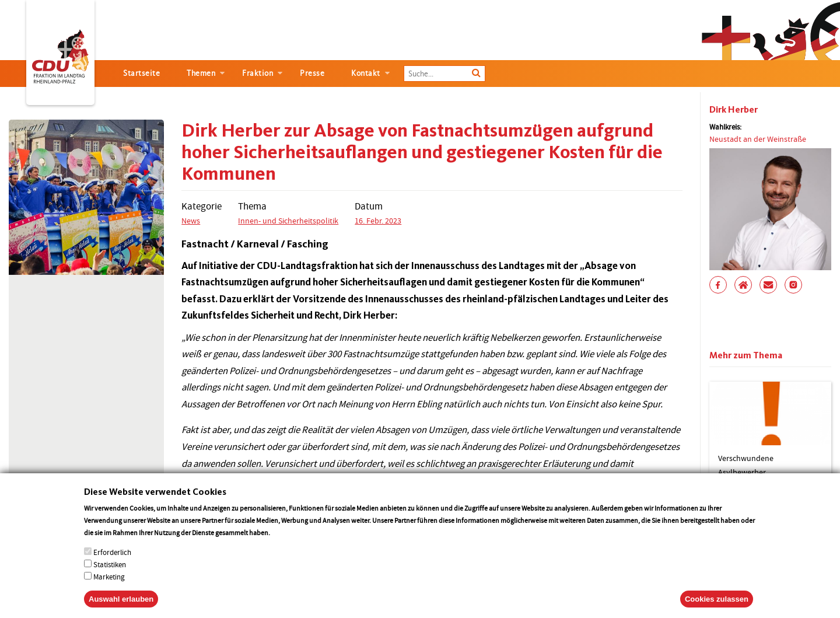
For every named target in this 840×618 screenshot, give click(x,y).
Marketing (109, 589)
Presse (312, 73)
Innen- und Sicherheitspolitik (288, 221)
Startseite (141, 73)
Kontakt (366, 73)
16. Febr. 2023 (378, 221)
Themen (201, 73)
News (191, 221)
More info (287, 545)
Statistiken (110, 577)
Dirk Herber (734, 109)
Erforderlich (112, 565)
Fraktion (258, 73)
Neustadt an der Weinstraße (758, 139)
